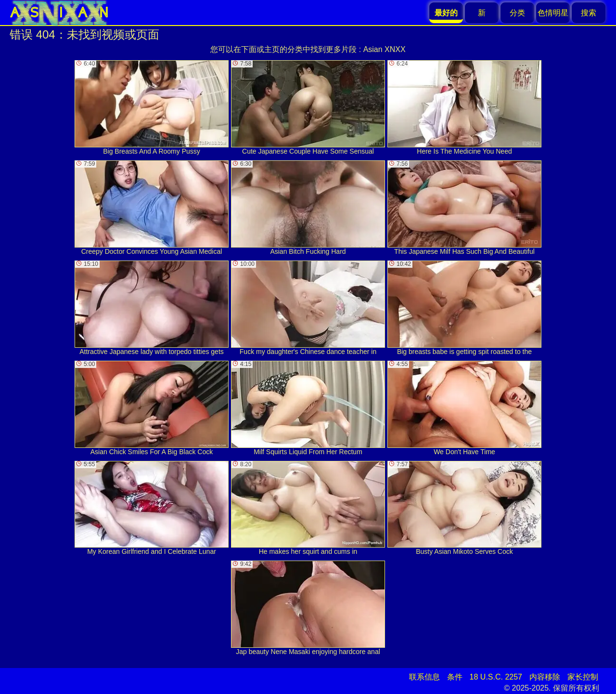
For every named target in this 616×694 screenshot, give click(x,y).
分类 (517, 13)
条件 (455, 677)
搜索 (589, 13)
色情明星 (553, 13)
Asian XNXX (385, 49)
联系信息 (424, 677)
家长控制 (583, 677)
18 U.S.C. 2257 (496, 677)
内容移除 (545, 677)
